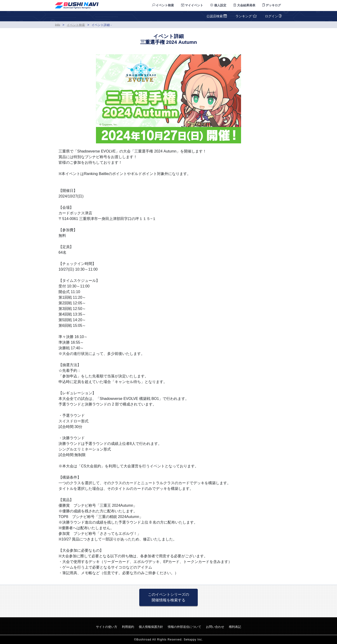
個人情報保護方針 (151, 627)
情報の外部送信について (185, 627)
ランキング (245, 16)
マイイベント (192, 5)
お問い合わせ (215, 627)
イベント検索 (163, 5)
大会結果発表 (244, 5)
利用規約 (128, 627)
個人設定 (218, 5)
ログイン (273, 16)
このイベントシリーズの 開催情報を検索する (168, 597)
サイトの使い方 (107, 627)
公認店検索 (217, 16)
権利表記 (235, 627)
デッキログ (272, 5)
